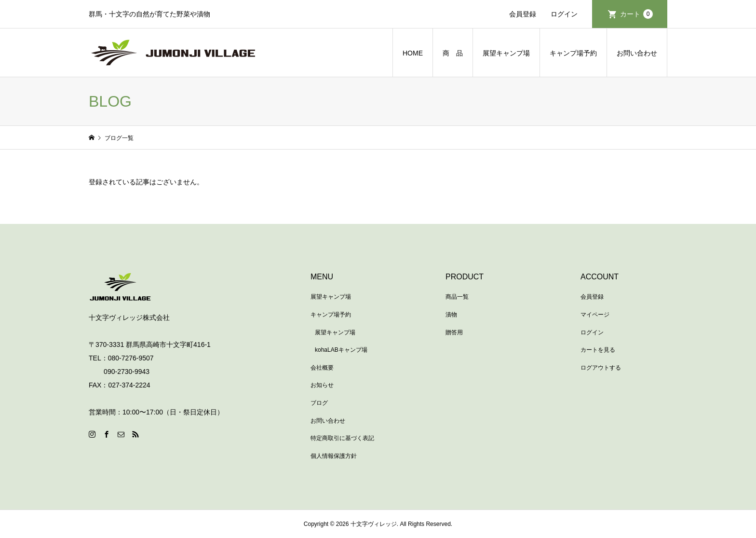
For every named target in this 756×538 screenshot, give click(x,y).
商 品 (453, 53)
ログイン (564, 14)
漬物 (451, 315)
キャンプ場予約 (573, 53)
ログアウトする (601, 368)
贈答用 (454, 332)
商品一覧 (457, 297)
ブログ (319, 403)
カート (636, 14)
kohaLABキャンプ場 (341, 350)
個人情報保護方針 (334, 456)
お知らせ (322, 385)
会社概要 (322, 368)
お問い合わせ (637, 53)
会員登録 (523, 14)
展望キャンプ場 (506, 53)
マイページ (595, 315)
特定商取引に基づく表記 (342, 438)
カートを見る (598, 350)
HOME (413, 53)
